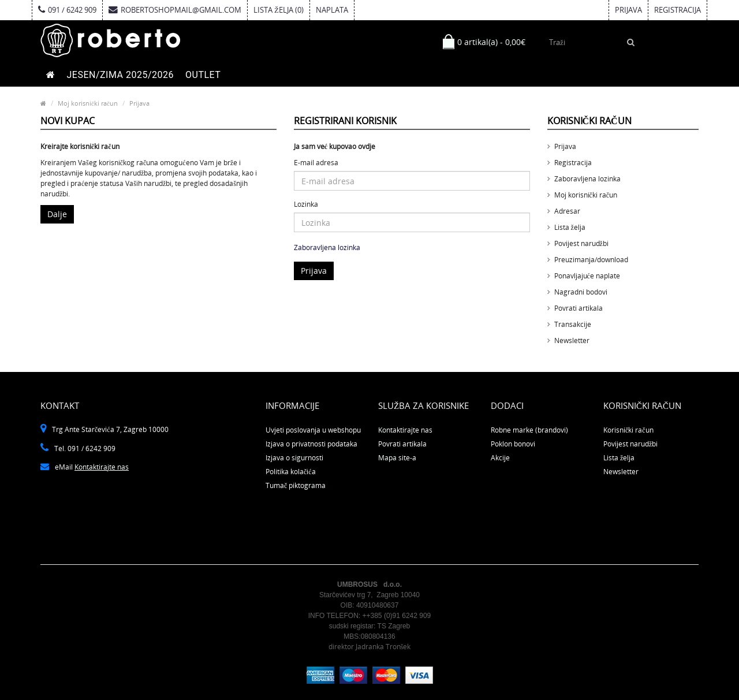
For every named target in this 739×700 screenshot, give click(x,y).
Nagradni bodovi (581, 292)
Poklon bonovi (513, 444)
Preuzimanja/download (591, 260)
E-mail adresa (316, 163)
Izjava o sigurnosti (294, 458)
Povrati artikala (578, 308)
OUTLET (203, 75)
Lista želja (570, 227)
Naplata (332, 10)
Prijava (628, 10)
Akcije (500, 458)
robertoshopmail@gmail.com (175, 10)
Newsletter (572, 340)
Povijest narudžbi (581, 243)
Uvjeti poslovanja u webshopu (313, 430)
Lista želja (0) (279, 10)
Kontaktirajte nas (102, 467)
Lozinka (306, 204)
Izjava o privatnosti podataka (311, 444)
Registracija (678, 10)
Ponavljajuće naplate (587, 276)
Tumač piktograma (296, 485)
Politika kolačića (291, 472)
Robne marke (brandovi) (529, 430)
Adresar (567, 211)
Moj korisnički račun (88, 103)
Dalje (57, 214)
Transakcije (573, 324)
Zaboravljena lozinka (327, 247)
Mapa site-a (397, 458)
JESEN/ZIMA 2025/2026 (121, 75)
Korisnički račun (628, 430)
